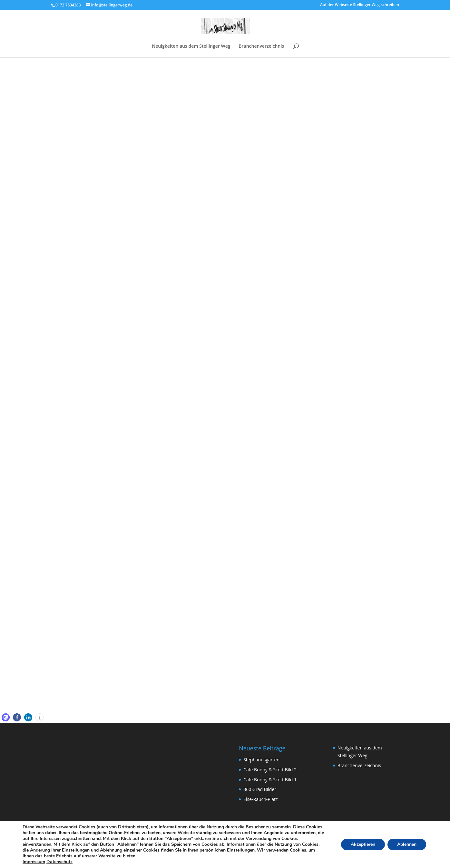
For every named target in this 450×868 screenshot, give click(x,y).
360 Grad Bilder (260, 789)
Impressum (34, 862)
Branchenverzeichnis (261, 46)
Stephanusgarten (261, 760)
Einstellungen (241, 850)
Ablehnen (407, 844)
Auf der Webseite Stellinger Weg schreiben (360, 5)
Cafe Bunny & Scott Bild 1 (270, 780)
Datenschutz (59, 862)
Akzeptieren (363, 844)
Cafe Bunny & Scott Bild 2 (270, 770)
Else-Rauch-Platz (260, 799)
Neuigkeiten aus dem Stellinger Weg (191, 46)
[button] (6, 717)
